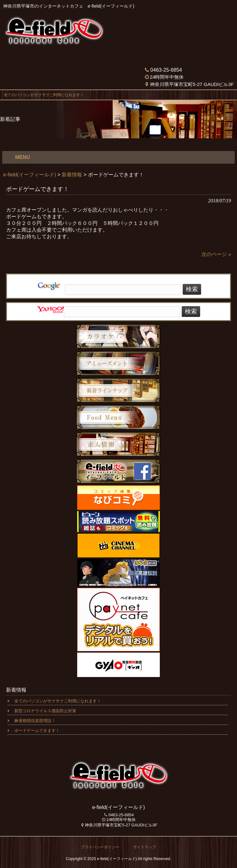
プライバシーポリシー (100, 847)
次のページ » (216, 254)
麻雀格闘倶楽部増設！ (35, 721)
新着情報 (72, 175)
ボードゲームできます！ (37, 730)
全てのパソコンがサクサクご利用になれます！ (42, 95)
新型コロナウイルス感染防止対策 (45, 711)
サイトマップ (145, 847)
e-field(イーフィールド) (30, 175)
